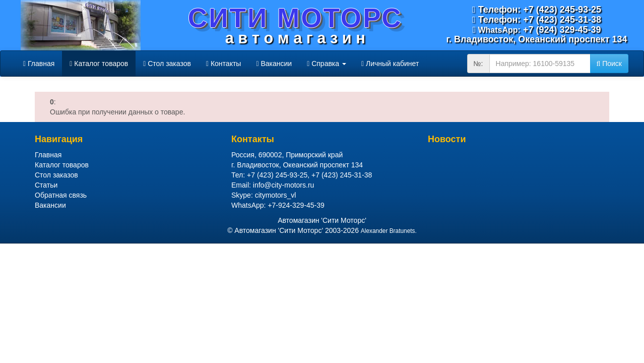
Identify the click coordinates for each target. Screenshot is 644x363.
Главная (39, 64)
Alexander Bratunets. (389, 231)
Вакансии (274, 64)
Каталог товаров (99, 64)
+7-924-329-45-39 (296, 205)
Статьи (46, 185)
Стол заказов (167, 64)
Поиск (609, 64)
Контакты (224, 64)
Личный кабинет (390, 64)
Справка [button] (327, 64)
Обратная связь (61, 195)
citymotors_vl (276, 195)
